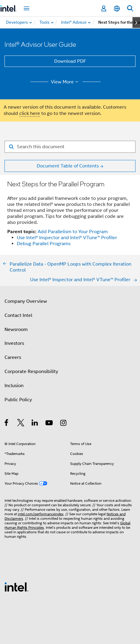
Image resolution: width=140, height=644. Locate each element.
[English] (117, 9)
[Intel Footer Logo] (17, 587)
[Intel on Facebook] (7, 424)
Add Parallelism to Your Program (73, 232)
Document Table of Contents (68, 166)
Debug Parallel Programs (44, 244)
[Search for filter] (70, 147)
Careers (13, 357)
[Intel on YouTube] (50, 424)
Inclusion (14, 386)
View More (65, 82)
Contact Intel (18, 315)
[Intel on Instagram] (64, 424)
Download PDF (70, 61)
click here (30, 113)
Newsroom (16, 330)
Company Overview (26, 301)
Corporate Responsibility (31, 372)
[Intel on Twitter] (21, 424)
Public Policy (18, 400)
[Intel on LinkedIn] (35, 424)
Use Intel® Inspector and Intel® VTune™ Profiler (67, 238)
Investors (14, 343)
